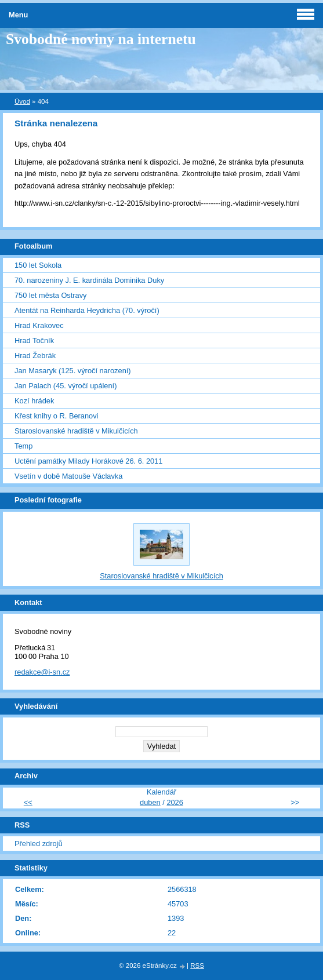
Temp (23, 446)
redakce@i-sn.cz (42, 672)
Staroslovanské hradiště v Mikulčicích (76, 431)
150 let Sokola (38, 265)
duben (150, 802)
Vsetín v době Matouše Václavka (68, 476)
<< (28, 802)
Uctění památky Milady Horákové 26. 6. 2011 (88, 461)
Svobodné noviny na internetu (101, 39)
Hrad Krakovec (39, 325)
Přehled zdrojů (39, 844)
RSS (197, 966)
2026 (175, 802)
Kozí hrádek (34, 401)
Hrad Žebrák (35, 356)
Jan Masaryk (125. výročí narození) (73, 371)
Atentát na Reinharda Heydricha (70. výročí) (87, 310)
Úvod (22, 101)
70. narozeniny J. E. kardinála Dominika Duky (89, 280)
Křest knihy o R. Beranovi (56, 416)
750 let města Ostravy (50, 295)
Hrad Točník (34, 340)
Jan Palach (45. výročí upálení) (66, 386)
